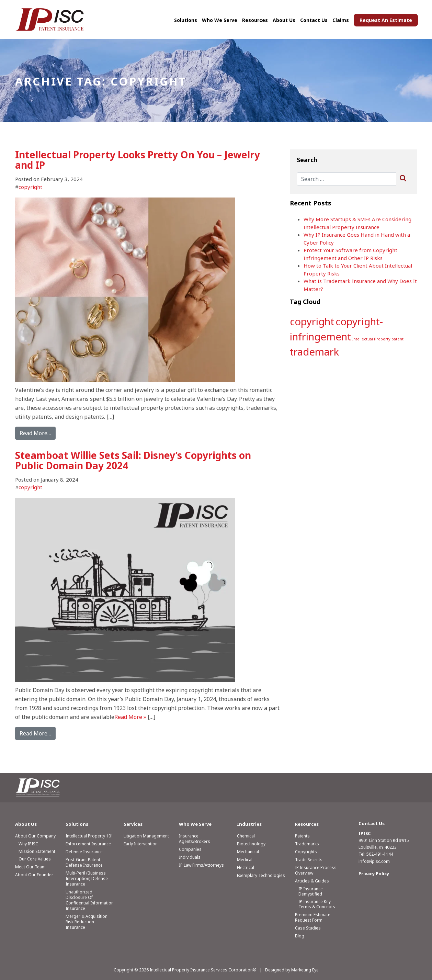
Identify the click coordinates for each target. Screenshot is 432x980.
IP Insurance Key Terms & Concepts (317, 904)
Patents (302, 836)
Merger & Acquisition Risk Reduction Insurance (87, 922)
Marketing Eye (305, 970)
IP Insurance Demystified (311, 891)
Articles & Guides (312, 881)
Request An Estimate (386, 20)
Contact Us (314, 20)
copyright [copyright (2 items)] (312, 322)
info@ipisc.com (374, 861)
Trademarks (307, 844)
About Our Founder (34, 875)
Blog (300, 936)
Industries (249, 824)
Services (133, 824)
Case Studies (308, 928)
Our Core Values (35, 859)
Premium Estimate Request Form (313, 917)
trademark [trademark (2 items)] (314, 352)
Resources (255, 20)
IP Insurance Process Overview (316, 870)
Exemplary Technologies (261, 875)
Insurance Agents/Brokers (195, 839)
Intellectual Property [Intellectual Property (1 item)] (371, 339)
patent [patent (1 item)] (397, 339)
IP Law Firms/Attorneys (201, 865)
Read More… (35, 433)
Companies (190, 849)
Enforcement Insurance (88, 844)
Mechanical (248, 852)
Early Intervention (141, 844)
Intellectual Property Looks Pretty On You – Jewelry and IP (138, 160)
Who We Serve (220, 20)
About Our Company (35, 836)
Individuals (190, 857)
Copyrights (306, 852)
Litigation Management (146, 836)
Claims (341, 20)
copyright (30, 187)
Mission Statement (37, 851)
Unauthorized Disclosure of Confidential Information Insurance (90, 900)
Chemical (246, 836)
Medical (245, 860)
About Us (284, 20)
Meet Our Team (30, 867)
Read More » (130, 717)
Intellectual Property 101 (89, 836)
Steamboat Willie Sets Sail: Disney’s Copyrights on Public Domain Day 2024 (133, 460)
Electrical (246, 868)
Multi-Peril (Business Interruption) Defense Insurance (87, 878)
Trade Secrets (309, 860)
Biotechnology (251, 844)
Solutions (186, 20)
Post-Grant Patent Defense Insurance (84, 862)
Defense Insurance (84, 852)
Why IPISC (28, 844)
